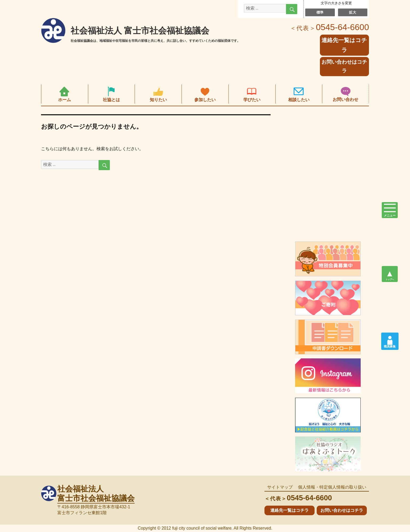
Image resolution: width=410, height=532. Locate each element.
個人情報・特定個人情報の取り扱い (332, 487)
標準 (320, 12)
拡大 (353, 12)
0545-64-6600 (329, 27)
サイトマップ (280, 487)
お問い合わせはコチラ (344, 66)
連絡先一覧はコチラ (290, 510)
